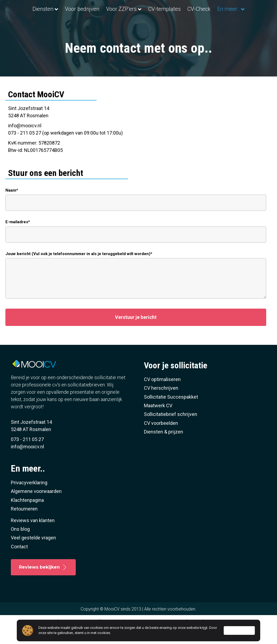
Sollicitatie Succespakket (171, 413)
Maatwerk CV (158, 422)
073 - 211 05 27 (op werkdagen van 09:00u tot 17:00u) (65, 149)
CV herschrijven (161, 404)
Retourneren (24, 525)
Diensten (29, 9)
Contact (19, 563)
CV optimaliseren (162, 396)
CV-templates (212, 9)
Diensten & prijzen (164, 448)
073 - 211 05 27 (27, 456)
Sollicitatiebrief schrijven (171, 430)
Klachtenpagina (27, 516)
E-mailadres (17, 238)
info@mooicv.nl (25, 141)
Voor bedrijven (69, 9)
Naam (11, 206)
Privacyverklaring (29, 499)
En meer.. (136, 25)
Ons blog (20, 545)
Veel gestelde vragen (33, 554)
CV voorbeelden (161, 439)
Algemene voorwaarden (36, 507)
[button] (136, 333)
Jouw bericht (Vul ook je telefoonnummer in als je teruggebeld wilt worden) (78, 270)
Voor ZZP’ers (108, 9)
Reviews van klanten (33, 536)
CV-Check (247, 9)
